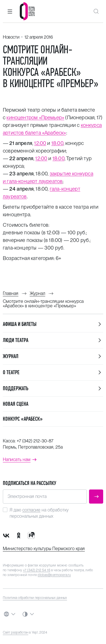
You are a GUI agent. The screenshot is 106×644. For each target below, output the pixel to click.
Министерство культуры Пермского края (44, 549)
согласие (31, 510)
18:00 (57, 143)
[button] (10, 11)
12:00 (40, 143)
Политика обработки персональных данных (35, 598)
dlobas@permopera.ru (54, 575)
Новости (11, 37)
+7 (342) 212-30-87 (35, 441)
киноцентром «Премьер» (35, 117)
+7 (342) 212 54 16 (37, 570)
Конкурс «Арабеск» (23, 419)
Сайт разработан (16, 632)
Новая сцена (16, 404)
